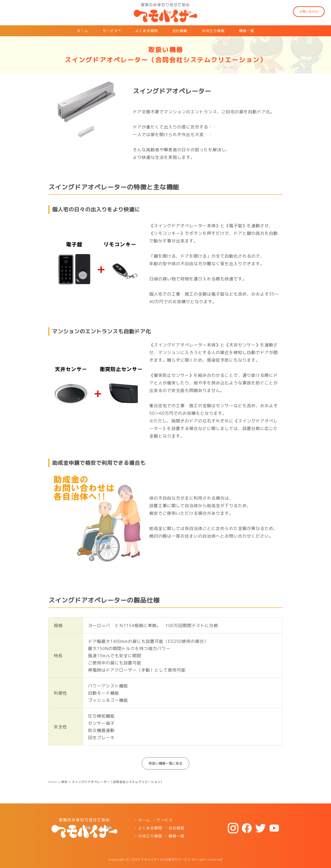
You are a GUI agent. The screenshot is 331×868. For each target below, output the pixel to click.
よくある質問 (147, 31)
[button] (54, 110)
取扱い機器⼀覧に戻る (165, 763)
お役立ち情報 (213, 31)
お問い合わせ (309, 11)
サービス (110, 31)
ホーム (83, 31)
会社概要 (180, 31)
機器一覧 (247, 31)
